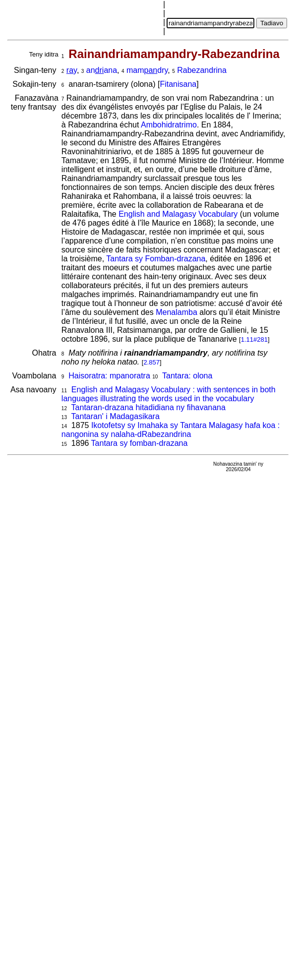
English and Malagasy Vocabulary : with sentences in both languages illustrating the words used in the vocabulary (169, 394)
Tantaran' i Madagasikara (116, 416)
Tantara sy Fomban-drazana (156, 259)
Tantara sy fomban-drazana (140, 443)
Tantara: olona (187, 376)
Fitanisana (178, 84)
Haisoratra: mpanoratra (109, 376)
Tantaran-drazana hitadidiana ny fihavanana (148, 407)
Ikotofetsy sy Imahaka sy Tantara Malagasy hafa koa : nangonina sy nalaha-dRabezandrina (171, 430)
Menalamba (177, 312)
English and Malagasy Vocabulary (178, 214)
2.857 (151, 362)
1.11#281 (254, 339)
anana (102, 70)
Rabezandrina (202, 70)
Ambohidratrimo (169, 125)
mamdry (147, 70)
